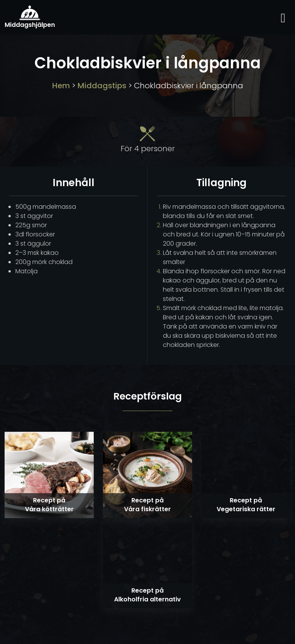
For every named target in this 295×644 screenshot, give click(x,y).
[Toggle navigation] (283, 17)
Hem (61, 86)
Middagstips (102, 86)
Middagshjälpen (30, 17)
